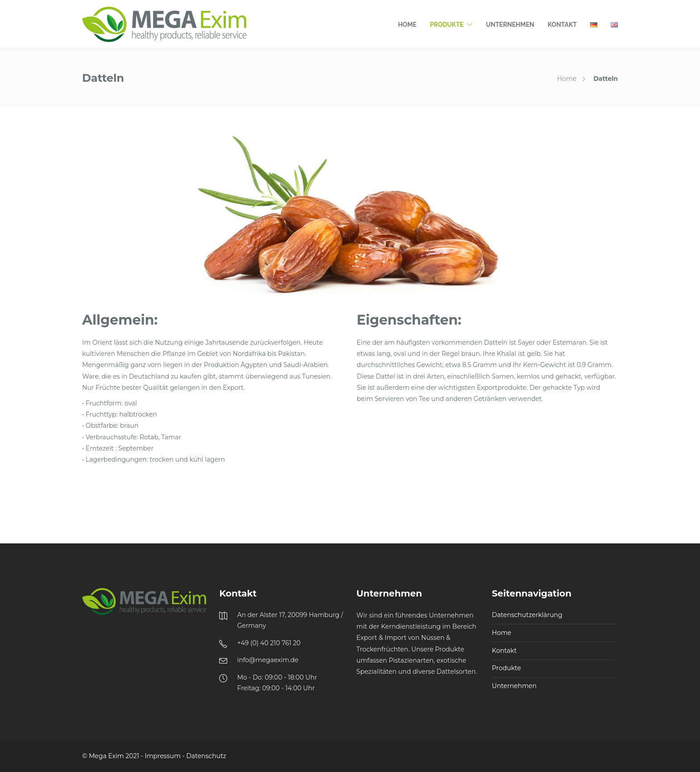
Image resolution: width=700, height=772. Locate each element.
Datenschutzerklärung (527, 615)
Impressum (162, 756)
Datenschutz (206, 756)
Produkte (447, 25)
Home (407, 25)
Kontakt (562, 25)
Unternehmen (510, 25)
